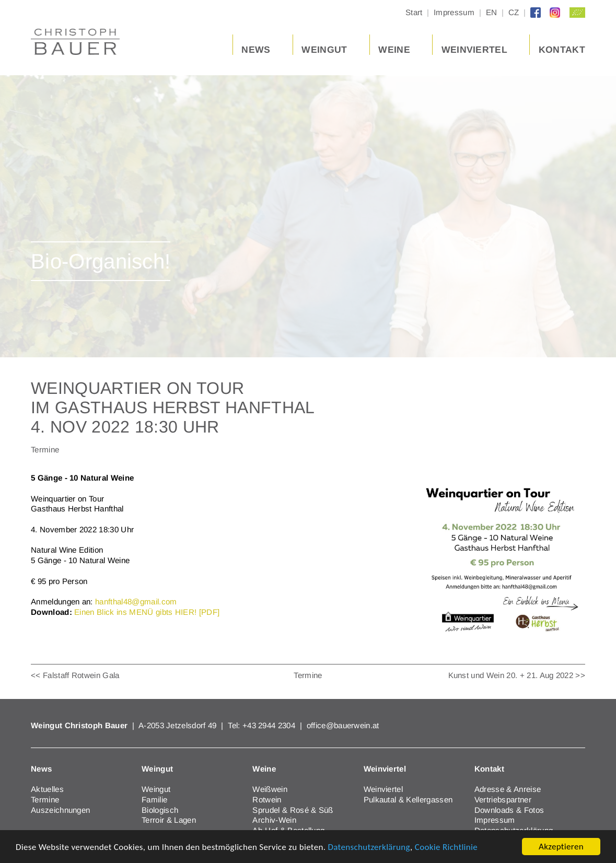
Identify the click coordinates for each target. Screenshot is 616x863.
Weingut (156, 789)
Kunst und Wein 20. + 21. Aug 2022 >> (517, 675)
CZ (514, 12)
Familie (154, 800)
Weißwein (270, 789)
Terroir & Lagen (169, 820)
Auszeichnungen (60, 810)
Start (414, 12)
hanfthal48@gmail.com (136, 602)
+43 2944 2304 (270, 725)
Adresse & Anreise (508, 789)
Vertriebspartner (503, 800)
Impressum (454, 12)
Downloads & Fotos (509, 810)
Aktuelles (47, 789)
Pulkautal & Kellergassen (408, 800)
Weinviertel (383, 789)
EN (492, 12)
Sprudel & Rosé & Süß (293, 810)
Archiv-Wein (274, 820)
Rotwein (267, 800)
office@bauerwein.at (343, 725)
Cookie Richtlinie (446, 847)
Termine (308, 675)
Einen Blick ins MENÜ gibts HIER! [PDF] (147, 612)
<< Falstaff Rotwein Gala (75, 675)
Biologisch (160, 810)
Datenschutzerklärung (369, 847)
